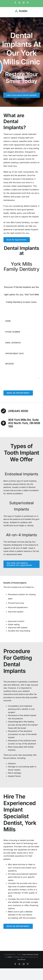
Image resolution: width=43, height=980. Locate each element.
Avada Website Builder (31, 954)
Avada (10, 957)
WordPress (21, 959)
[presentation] (21, 386)
